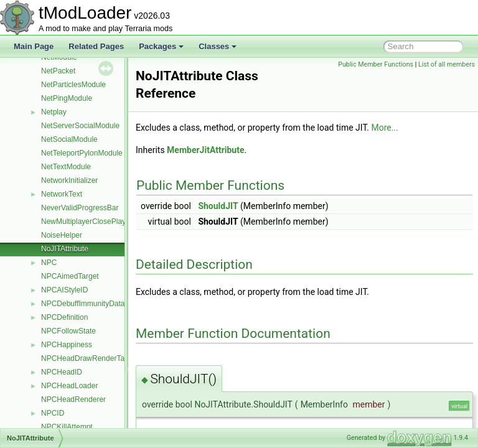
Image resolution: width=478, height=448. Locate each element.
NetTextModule (66, 167)
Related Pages (96, 46)
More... (415, 128)
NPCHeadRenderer (73, 399)
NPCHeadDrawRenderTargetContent (102, 358)
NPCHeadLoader (69, 386)
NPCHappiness (67, 345)
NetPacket (58, 71)
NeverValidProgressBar (80, 208)
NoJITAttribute (65, 249)
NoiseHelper (62, 235)
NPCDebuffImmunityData (83, 304)
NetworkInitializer (69, 180)
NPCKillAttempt (67, 427)
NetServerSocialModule (80, 126)
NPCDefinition (64, 317)
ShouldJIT (249, 206)
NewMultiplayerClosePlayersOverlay (101, 222)
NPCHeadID (62, 372)
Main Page (34, 46)
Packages (161, 46)
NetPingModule (67, 98)
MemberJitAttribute (237, 150)
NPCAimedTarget (70, 276)
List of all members (447, 64)
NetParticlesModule (73, 85)
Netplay (54, 112)
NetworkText (62, 194)
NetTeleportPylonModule (82, 153)
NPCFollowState (68, 331)
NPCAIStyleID (64, 290)
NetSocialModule (69, 139)
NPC (49, 263)
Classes (218, 46)
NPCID (53, 413)
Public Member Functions (376, 64)
